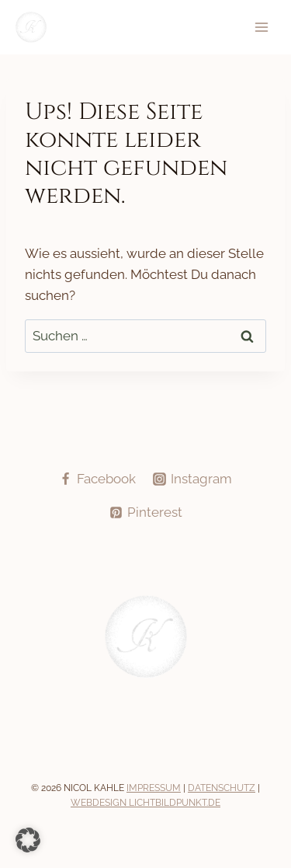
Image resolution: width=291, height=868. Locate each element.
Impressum (154, 788)
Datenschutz (222, 788)
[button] (28, 840)
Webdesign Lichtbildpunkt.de (145, 803)
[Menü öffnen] (261, 28)
